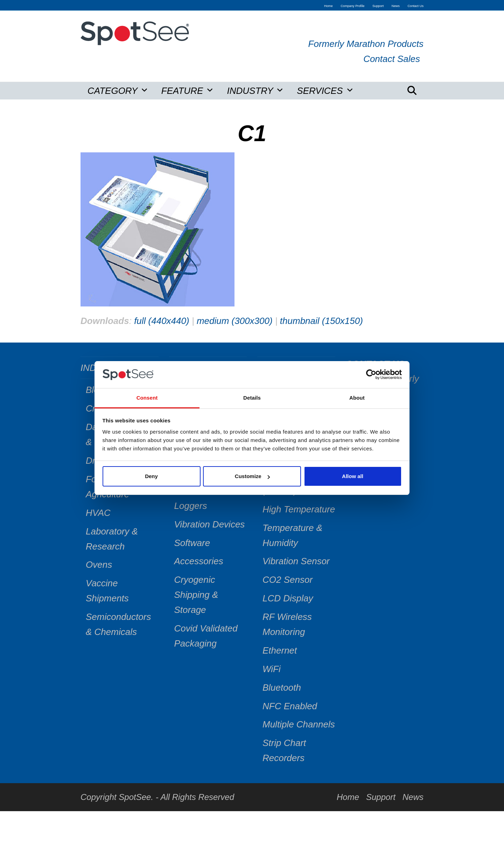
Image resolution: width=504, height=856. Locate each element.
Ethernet (280, 650)
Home (348, 797)
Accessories (199, 561)
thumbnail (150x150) (321, 321)
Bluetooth (282, 688)
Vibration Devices (210, 524)
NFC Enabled (290, 706)
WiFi (272, 669)
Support (381, 797)
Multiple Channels (299, 724)
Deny (151, 476)
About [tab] (357, 398)
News (413, 797)
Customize (252, 476)
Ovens (99, 565)
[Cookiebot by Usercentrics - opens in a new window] (371, 375)
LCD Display (288, 598)
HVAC (98, 513)
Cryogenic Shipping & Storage (196, 595)
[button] (412, 91)
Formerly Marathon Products (366, 44)
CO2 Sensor (288, 580)
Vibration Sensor (296, 561)
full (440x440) (162, 321)
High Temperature (299, 509)
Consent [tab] (147, 398)
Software (192, 543)
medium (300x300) (235, 321)
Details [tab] (252, 398)
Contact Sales (392, 59)
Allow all (353, 476)
